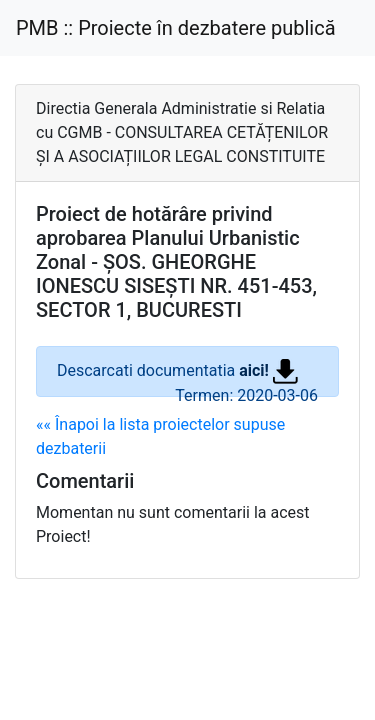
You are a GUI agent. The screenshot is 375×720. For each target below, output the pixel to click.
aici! (268, 370)
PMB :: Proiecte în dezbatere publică (176, 28)
